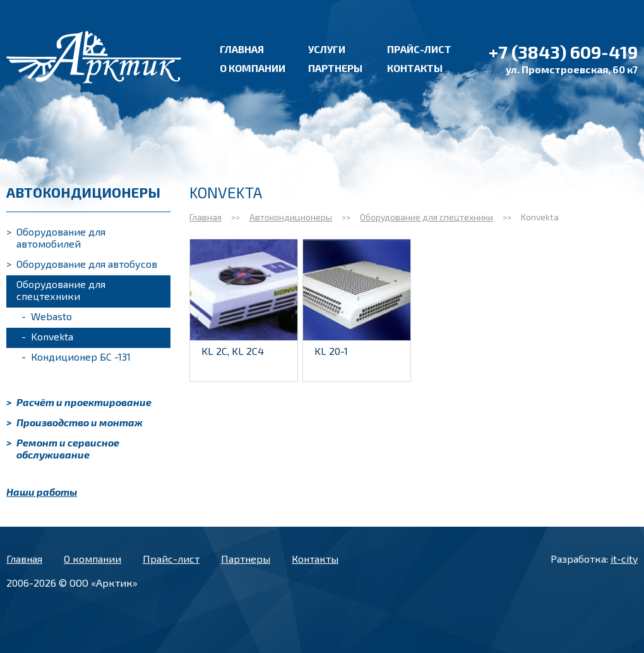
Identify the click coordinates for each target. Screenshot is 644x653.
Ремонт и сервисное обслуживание (63, 448)
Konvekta (47, 336)
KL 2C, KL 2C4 (233, 351)
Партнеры (335, 68)
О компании (253, 68)
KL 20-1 (331, 351)
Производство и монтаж (75, 422)
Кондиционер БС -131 (76, 356)
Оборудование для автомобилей (56, 237)
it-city (624, 559)
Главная (242, 49)
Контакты (415, 68)
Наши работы (42, 492)
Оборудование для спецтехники (56, 290)
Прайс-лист (419, 49)
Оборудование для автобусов (82, 264)
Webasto (47, 316)
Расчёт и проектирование (79, 402)
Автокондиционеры (291, 217)
